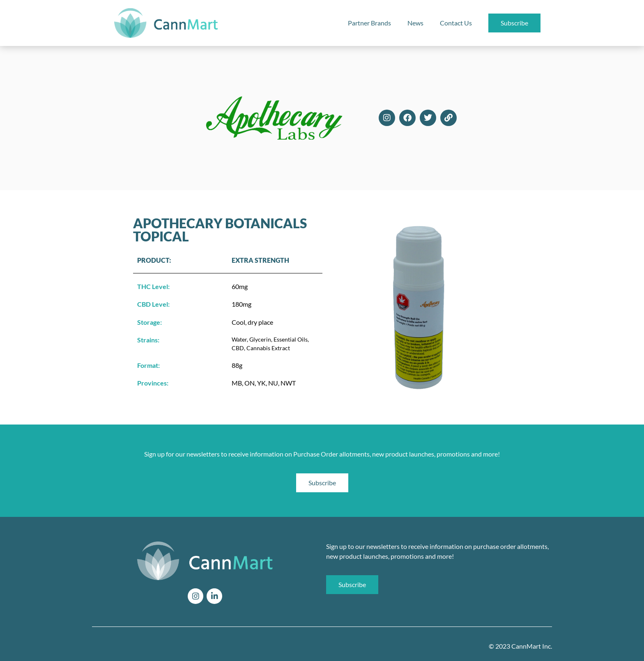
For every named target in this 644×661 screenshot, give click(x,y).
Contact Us (456, 23)
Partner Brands (369, 23)
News (415, 23)
